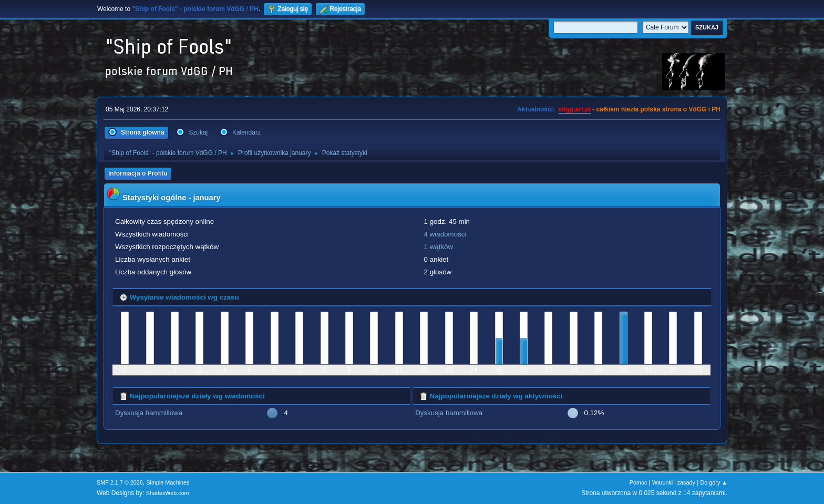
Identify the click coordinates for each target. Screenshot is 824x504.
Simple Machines (168, 482)
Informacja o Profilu (138, 173)
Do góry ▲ (714, 482)
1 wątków (439, 247)
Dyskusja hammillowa (149, 413)
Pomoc (638, 482)
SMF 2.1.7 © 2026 (120, 482)
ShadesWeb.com (168, 493)
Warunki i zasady (674, 482)
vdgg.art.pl (575, 109)
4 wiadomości (445, 234)
